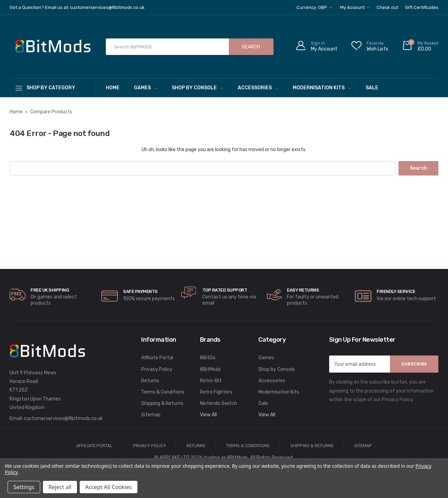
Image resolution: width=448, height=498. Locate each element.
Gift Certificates (422, 7)
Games (146, 88)
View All (208, 415)
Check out (387, 7)
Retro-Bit (211, 381)
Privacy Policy (157, 369)
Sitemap (151, 415)
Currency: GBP (314, 7)
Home (113, 88)
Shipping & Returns (162, 403)
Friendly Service (396, 291)
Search (251, 47)
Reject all (60, 487)
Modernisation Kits (322, 88)
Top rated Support (225, 290)
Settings (24, 487)
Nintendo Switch (219, 403)
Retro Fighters (216, 392)
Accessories (258, 88)
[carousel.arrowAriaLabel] (18, 295)
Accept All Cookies (109, 487)
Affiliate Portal (157, 358)
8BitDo (208, 358)
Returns (150, 381)
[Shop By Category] (53, 88)
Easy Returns (303, 290)
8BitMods (210, 369)
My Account (355, 7)
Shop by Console (198, 88)
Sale (372, 88)
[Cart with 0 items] (420, 47)
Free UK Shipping (50, 290)
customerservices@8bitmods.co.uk (63, 418)
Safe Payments (140, 291)
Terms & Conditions (163, 392)
